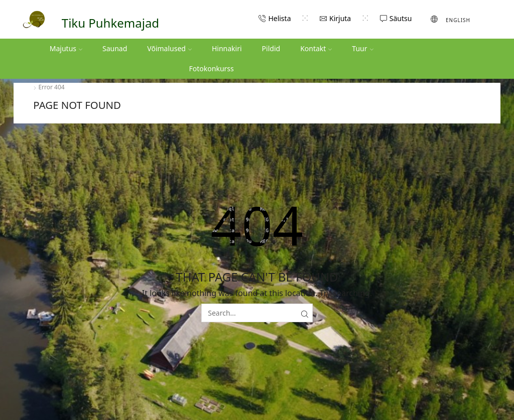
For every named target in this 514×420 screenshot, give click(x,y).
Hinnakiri (227, 48)
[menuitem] (451, 19)
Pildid (271, 48)
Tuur (362, 48)
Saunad (115, 48)
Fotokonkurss (212, 68)
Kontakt (316, 48)
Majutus (66, 48)
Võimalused (169, 48)
